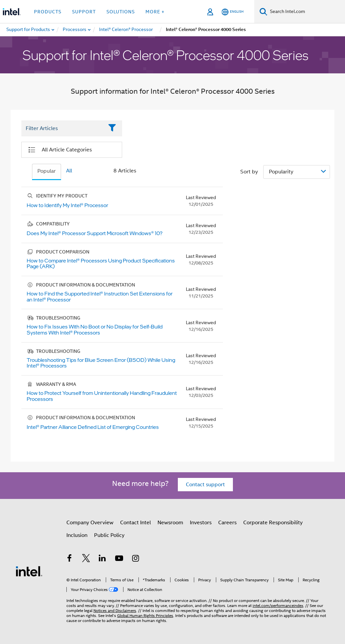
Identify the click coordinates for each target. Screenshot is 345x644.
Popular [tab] (47, 171)
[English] (233, 12)
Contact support (205, 485)
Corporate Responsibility (273, 523)
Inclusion (77, 535)
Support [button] (84, 12)
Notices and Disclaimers (115, 610)
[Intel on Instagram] (135, 559)
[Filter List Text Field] (63, 128)
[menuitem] (75, 30)
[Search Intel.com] (306, 12)
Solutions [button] (121, 12)
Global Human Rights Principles (145, 615)
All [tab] (69, 171)
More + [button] (155, 12)
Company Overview (90, 523)
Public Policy (109, 535)
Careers (227, 523)
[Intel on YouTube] (119, 559)
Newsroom (170, 523)
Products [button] (48, 12)
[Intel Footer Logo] (29, 571)
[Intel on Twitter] (86, 559)
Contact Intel (135, 523)
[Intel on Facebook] (69, 559)
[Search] (263, 12)
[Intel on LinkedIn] (102, 559)
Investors (201, 523)
